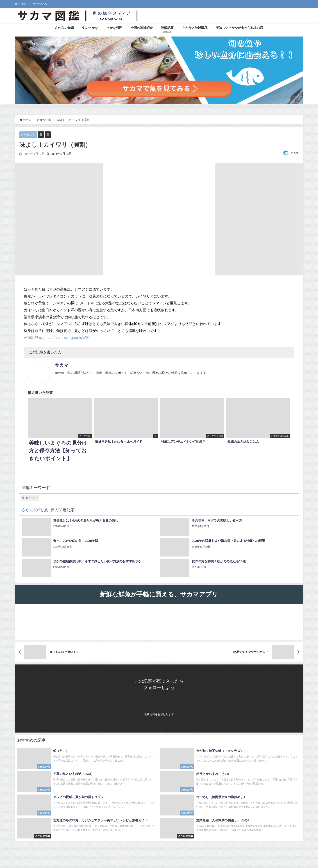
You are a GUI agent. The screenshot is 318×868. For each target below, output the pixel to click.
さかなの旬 (28, 134)
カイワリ (31, 498)
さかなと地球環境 (195, 28)
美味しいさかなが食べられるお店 (239, 28)
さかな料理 (114, 28)
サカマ (295, 153)
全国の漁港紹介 (142, 28)
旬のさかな (90, 28)
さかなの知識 (64, 28)
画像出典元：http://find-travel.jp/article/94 (57, 337)
